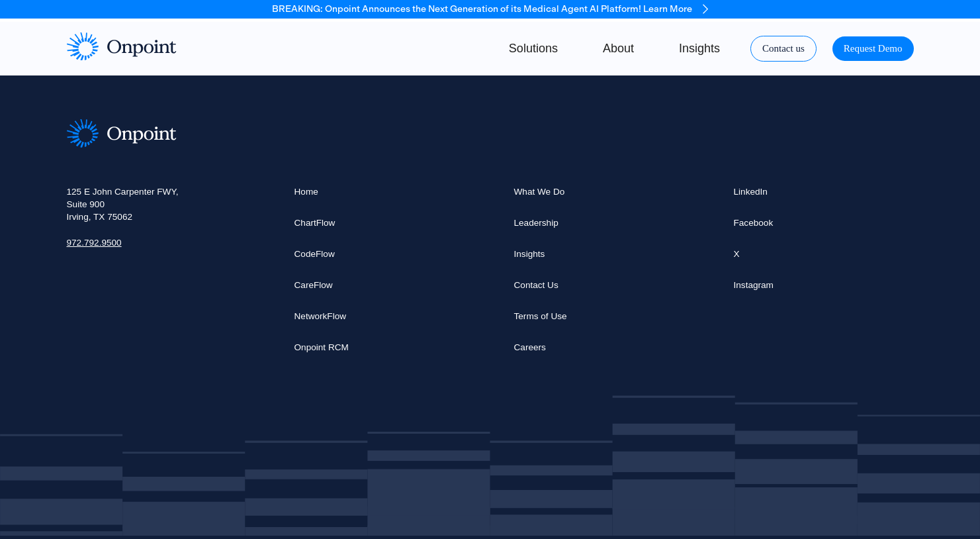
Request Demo (873, 48)
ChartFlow (315, 223)
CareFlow (314, 285)
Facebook (754, 223)
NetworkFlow (321, 316)
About (618, 48)
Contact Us (536, 285)
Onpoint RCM (322, 347)
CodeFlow (315, 254)
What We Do (540, 192)
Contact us (783, 48)
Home (306, 192)
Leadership (536, 223)
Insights (699, 48)
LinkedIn (751, 192)
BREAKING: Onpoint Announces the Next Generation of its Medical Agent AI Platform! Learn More (490, 9)
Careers (530, 347)
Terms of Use (541, 316)
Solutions (533, 48)
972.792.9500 (94, 243)
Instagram (754, 285)
